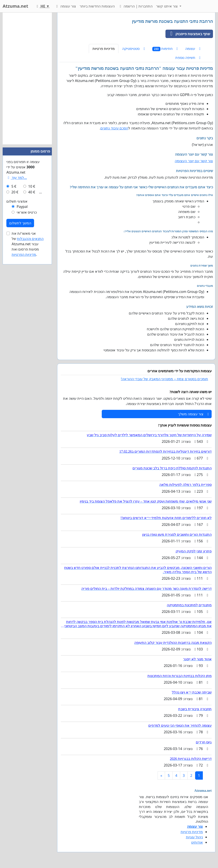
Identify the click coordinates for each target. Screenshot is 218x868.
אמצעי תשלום (17, 201)
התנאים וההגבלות (30, 239)
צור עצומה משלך (193, 414)
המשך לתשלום (20, 223)
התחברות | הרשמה (135, 6)
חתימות (165, 49)
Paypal (22, 207)
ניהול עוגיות (194, 837)
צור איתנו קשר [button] (167, 6)
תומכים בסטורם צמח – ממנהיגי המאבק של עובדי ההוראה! (164, 379)
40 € (32, 192)
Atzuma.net (15, 6)
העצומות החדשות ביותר (97, 6)
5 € (14, 186)
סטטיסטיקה (134, 49)
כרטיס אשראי (27, 212)
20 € (15, 192)
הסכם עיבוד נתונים (114, 128)
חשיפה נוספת (188, 58)
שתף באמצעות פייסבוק (188, 34)
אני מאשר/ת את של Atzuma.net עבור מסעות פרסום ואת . (28, 244)
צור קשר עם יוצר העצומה (194, 161)
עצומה (193, 49)
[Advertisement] (27, 78)
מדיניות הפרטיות (24, 254)
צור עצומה (65, 6)
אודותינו (197, 842)
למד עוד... (17, 178)
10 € (32, 186)
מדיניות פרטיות (104, 49)
